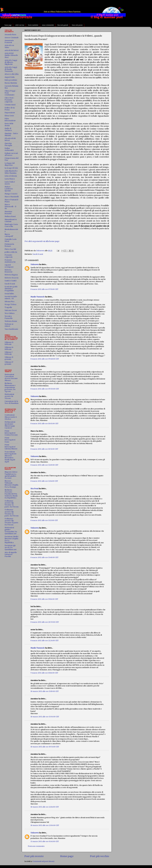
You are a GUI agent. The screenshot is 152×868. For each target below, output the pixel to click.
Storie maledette (33, 25)
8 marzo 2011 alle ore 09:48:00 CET (45, 359)
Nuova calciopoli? (9, 235)
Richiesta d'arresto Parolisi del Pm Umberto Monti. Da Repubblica (11, 494)
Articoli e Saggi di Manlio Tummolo (11, 69)
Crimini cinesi (10, 105)
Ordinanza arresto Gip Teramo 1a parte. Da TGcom (12, 522)
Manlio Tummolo (38, 297)
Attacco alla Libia (12, 74)
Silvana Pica (9, 301)
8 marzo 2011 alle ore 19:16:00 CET (44, 599)
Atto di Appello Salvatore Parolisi (11, 554)
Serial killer (9, 294)
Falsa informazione (10, 120)
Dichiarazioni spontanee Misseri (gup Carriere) (10, 425)
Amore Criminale (12, 38)
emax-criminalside (48, 25)
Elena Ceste (9, 116)
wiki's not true (20, 25)
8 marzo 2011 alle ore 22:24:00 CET (45, 641)
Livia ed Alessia (11, 176)
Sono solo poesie (77, 25)
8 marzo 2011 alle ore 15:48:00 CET (44, 557)
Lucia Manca (10, 179)
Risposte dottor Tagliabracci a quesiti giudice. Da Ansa (11, 475)
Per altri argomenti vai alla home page (42, 241)
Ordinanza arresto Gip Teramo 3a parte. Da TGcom (12, 504)
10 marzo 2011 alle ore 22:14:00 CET (45, 807)
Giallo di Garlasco (8, 129)
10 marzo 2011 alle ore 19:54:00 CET (45, 747)
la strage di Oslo (11, 168)
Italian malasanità (9, 149)
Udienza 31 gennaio (9, 358)
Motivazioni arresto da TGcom (9, 396)
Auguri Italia (10, 77)
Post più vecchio (100, 856)
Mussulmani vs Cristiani (11, 220)
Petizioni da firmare (9, 245)
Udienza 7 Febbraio (9, 353)
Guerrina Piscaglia (8, 144)
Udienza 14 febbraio (9, 348)
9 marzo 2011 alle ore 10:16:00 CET (44, 673)
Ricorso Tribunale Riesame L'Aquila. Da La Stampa (12, 484)
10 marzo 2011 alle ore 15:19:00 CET (45, 691)
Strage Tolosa (10, 304)
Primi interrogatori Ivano (10, 440)
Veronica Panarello (9, 317)
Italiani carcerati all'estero (11, 154)
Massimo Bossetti (8, 213)
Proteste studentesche (10, 261)
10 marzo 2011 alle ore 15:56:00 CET (45, 717)
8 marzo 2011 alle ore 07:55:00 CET (44, 289)
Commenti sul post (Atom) (43, 861)
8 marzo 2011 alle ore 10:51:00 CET (44, 449)
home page (8, 25)
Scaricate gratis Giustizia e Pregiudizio (11, 289)
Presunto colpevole (9, 256)
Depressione (10, 113)
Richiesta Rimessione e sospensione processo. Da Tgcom (10, 387)
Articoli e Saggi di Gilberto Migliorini (11, 62)
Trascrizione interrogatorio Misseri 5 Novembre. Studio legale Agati (11, 457)
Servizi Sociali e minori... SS (11, 297)
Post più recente (34, 856)
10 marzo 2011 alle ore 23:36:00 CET (45, 825)
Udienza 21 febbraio (9, 343)
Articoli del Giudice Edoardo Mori (11, 55)
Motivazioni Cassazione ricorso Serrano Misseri (11, 377)
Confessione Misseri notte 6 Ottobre (11, 417)
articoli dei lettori (12, 50)
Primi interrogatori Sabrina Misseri (11, 447)
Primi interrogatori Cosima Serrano (11, 433)
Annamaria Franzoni (9, 41)
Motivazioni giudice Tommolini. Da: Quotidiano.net (11, 531)
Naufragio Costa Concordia (11, 225)
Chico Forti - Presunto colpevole (10, 100)
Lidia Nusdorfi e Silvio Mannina (11, 172)
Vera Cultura (10, 313)
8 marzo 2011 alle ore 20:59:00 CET (45, 622)
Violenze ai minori (9, 325)
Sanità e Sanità (11, 281)
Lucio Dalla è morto (10, 183)
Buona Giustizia (11, 83)
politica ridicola (11, 252)
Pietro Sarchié (10, 249)
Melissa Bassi (10, 216)
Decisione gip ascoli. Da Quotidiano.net (11, 547)
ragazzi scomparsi (9, 266)
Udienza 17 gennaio (9, 363)
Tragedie (8, 307)
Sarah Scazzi (38, 254)
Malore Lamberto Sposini (9, 189)
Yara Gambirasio (11, 329)
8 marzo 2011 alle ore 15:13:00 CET (44, 520)
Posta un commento (36, 846)
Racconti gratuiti (63, 25)
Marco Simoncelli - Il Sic (10, 207)
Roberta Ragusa (11, 275)
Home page (67, 856)
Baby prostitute (11, 80)
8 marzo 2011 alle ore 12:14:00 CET (44, 481)
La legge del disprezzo (10, 164)
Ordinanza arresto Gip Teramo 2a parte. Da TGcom (12, 513)
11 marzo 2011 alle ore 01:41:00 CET (45, 841)
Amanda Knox (10, 34)
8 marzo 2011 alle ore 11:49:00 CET (44, 465)
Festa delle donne (9, 125)
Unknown (35, 264)
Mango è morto (11, 194)
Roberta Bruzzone (9, 271)
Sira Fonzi (34, 489)
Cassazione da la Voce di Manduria (11, 402)
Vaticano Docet (11, 310)
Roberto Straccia (11, 278)
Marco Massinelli (12, 197)
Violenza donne (11, 321)
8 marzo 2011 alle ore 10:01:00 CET (44, 424)
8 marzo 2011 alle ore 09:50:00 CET (45, 389)
